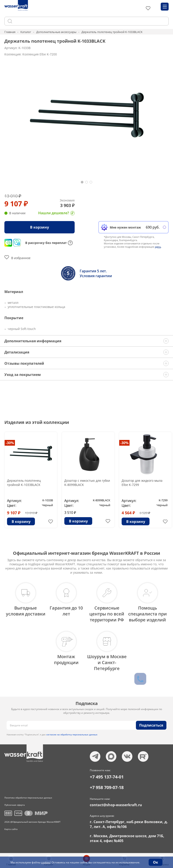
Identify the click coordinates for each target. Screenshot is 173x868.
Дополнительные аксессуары (56, 32)
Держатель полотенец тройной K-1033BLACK (24, 483)
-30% (10, 443)
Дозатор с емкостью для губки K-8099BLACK (87, 483)
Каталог (26, 32)
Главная (10, 32)
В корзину (40, 227)
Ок (156, 862)
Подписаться (151, 725)
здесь (158, 247)
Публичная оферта (15, 805)
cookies (46, 862)
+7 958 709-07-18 (107, 787)
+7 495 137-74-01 (107, 777)
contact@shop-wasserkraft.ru (116, 805)
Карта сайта (11, 829)
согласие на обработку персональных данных (72, 734)
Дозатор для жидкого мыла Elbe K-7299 (142, 483)
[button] (82, 182)
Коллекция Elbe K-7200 (40, 54)
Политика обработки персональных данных (28, 798)
